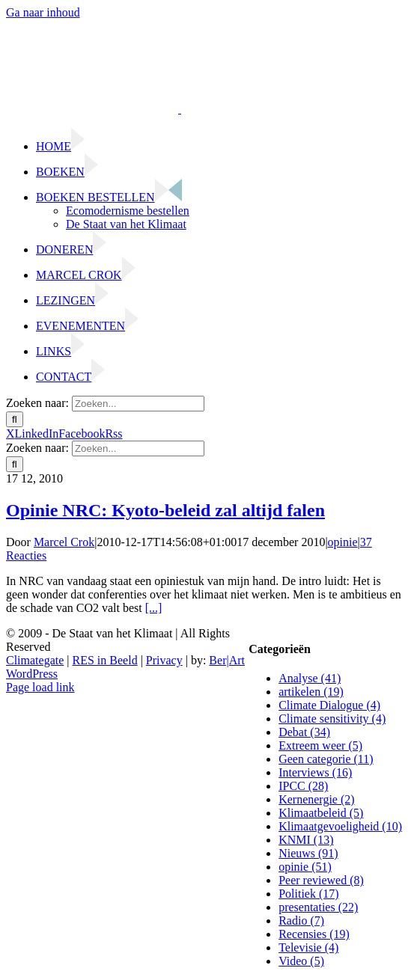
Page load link (40, 687)
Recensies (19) (314, 934)
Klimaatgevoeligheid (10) (340, 826)
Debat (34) (304, 732)
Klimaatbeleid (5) (321, 813)
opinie (343, 542)
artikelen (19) (311, 692)
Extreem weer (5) (320, 745)
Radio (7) (301, 921)
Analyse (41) (310, 678)
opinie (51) (305, 867)
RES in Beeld (105, 660)
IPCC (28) (303, 786)
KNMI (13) (306, 840)
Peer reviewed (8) (321, 880)
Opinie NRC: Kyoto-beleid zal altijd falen (165, 510)
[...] (154, 608)
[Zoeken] (15, 419)
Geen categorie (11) (326, 759)
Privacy (164, 660)
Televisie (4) (308, 947)
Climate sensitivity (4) (332, 719)
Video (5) (301, 961)
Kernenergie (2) (316, 799)
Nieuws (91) (308, 853)
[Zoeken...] (138, 404)
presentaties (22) (318, 907)
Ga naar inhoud (43, 12)
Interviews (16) (315, 772)
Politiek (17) (308, 894)
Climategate (35, 660)
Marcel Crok (64, 542)
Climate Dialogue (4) (329, 705)
